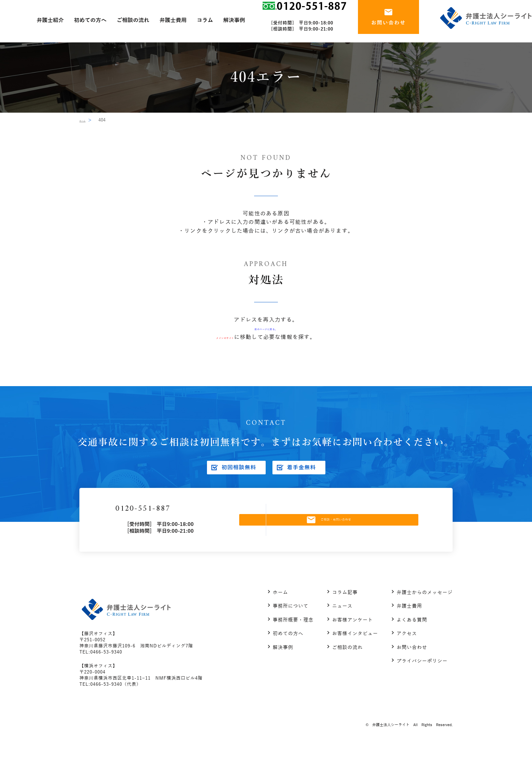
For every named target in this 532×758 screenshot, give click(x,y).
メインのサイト (225, 337)
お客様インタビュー (355, 645)
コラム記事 (345, 603)
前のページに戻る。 (266, 328)
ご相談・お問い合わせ (345, 525)
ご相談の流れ (347, 658)
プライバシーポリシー (422, 672)
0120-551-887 (177, 514)
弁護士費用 (409, 617)
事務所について (291, 617)
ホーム (86, 120)
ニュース (342, 617)
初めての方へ (288, 645)
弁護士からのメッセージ (425, 603)
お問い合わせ (412, 658)
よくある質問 (412, 631)
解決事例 (283, 658)
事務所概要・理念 (293, 631)
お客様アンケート (353, 631)
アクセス (407, 645)
